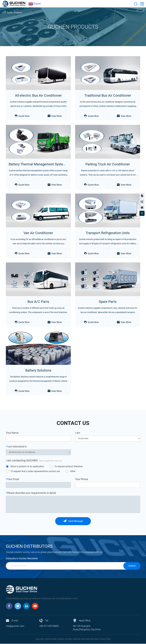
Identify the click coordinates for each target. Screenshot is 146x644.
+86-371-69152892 (49, 626)
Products (18, 13)
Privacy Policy (105, 639)
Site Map (94, 639)
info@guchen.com (15, 626)
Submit (132, 566)
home (10, 13)
